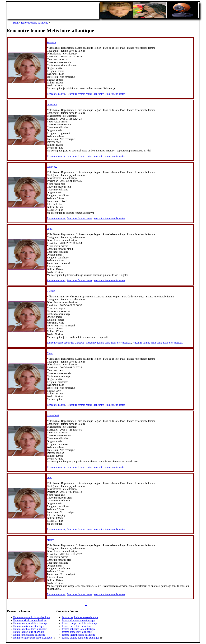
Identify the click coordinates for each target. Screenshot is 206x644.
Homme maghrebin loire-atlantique (32, 617)
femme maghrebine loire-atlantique (80, 617)
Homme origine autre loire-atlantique (33, 638)
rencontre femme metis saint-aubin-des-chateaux (157, 343)
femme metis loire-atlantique (77, 626)
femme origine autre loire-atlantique (81, 638)
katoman (51, 42)
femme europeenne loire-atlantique (80, 623)
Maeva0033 (53, 415)
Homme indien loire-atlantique (29, 635)
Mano (50, 353)
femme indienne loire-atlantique (78, 635)
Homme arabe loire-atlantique (29, 632)
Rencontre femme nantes (79, 94)
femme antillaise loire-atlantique (79, 629)
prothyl (51, 540)
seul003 (51, 291)
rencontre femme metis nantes (110, 94)
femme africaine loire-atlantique (79, 620)
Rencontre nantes (56, 94)
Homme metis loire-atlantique (29, 626)
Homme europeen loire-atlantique (31, 623)
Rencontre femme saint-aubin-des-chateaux (108, 343)
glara (50, 478)
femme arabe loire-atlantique (77, 632)
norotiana (52, 104)
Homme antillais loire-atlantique (30, 629)
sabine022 (52, 167)
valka (50, 229)
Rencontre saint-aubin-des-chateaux (66, 343)
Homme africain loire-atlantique (30, 620)
